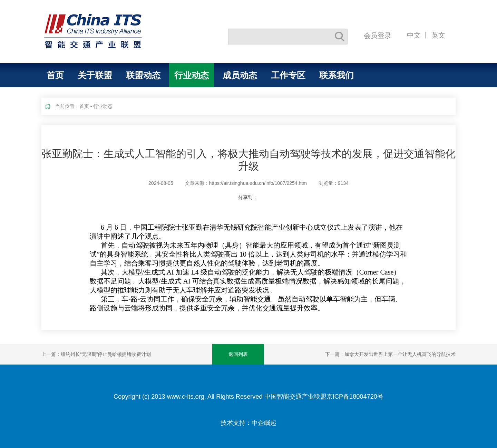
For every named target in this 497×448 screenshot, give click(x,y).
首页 (55, 75)
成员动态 (240, 75)
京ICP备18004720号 (355, 397)
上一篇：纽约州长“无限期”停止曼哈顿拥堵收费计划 (96, 354)
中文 (414, 35)
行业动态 (192, 75)
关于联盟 (95, 75)
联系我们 (337, 75)
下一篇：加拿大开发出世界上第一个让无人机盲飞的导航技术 (390, 354)
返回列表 (238, 354)
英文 (438, 35)
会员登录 (378, 35)
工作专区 (288, 75)
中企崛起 (264, 423)
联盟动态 (143, 75)
